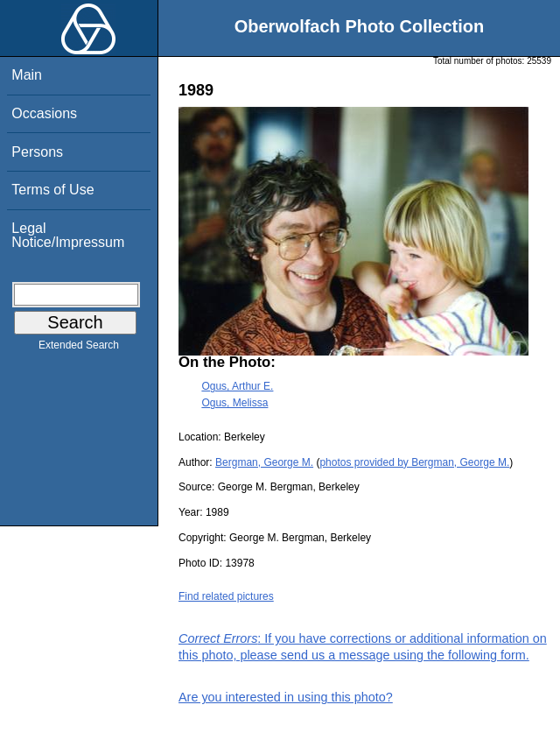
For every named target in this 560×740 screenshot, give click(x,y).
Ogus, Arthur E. (237, 386)
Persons (37, 152)
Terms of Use (52, 190)
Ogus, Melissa (234, 403)
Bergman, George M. (264, 462)
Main (27, 75)
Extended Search (79, 349)
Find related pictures (226, 596)
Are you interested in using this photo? (286, 697)
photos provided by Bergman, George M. (414, 462)
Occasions (44, 113)
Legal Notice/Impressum (68, 235)
